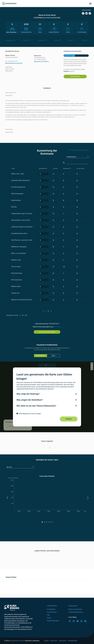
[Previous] (45, 448)
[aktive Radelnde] (68, 169)
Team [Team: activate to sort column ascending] (13, 169)
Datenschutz (63, 641)
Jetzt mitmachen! (75, 77)
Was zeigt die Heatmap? (28, 394)
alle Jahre (9, 467)
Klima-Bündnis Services (17, 641)
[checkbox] (47, 414)
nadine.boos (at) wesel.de (41, 61)
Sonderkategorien (71, 157)
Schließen (69, 419)
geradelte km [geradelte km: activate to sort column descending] (43, 169)
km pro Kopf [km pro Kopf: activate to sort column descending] (81, 169)
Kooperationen (73, 606)
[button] (7, 498)
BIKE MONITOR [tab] (41, 356)
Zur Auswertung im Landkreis (47, 332)
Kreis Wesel (57, 327)
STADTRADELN (52, 606)
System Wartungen (53, 621)
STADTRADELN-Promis (76, 612)
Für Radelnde (51, 609)
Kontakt (46, 641)
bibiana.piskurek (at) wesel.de (14, 63)
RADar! (53, 356)
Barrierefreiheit (73, 641)
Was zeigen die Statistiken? (30, 400)
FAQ (48, 615)
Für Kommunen (52, 612)
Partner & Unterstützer (75, 609)
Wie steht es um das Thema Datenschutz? (36, 406)
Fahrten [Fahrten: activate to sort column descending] (55, 169)
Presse (49, 618)
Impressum (54, 641)
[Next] (49, 448)
